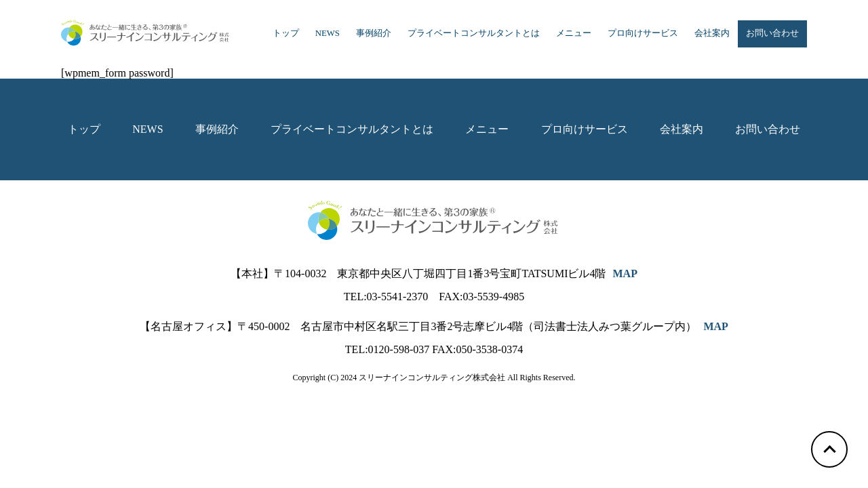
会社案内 (712, 33)
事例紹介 (374, 33)
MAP (625, 273)
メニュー (574, 33)
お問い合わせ (772, 33)
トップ (286, 33)
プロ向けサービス (643, 33)
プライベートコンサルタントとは (474, 33)
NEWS (328, 33)
